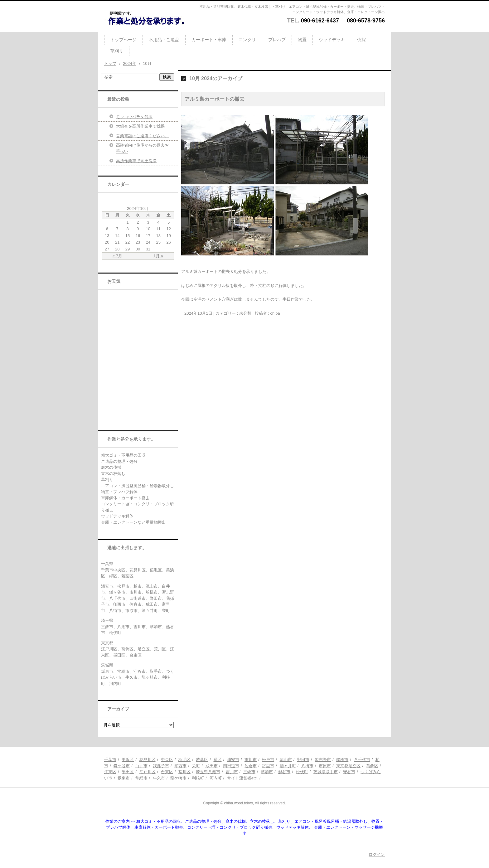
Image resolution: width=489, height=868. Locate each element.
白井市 (141, 766)
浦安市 (233, 760)
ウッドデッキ (332, 40)
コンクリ (247, 40)
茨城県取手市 (326, 772)
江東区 (110, 772)
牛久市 (159, 778)
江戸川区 (148, 772)
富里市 (268, 766)
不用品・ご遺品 (164, 40)
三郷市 (249, 772)
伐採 (361, 40)
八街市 (307, 766)
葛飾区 (372, 766)
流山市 (286, 760)
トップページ (123, 40)
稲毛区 (184, 760)
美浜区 (128, 760)
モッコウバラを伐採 (134, 117)
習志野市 (323, 760)
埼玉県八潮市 (208, 772)
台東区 (167, 772)
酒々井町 (288, 766)
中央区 (167, 760)
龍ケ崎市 (178, 778)
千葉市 (110, 760)
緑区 (218, 760)
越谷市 (284, 772)
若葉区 (202, 760)
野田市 (303, 760)
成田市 (212, 766)
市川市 (251, 760)
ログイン (377, 854)
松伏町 (302, 772)
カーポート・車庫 (209, 40)
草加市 (267, 772)
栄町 (196, 766)
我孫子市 (161, 766)
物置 (302, 40)
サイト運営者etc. (242, 778)
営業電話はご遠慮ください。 (142, 136)
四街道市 (231, 766)
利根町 (198, 778)
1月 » (158, 256)
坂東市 (124, 778)
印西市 (180, 766)
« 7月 (117, 256)
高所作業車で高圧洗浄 (136, 161)
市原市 (325, 766)
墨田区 (128, 772)
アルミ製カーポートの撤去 (215, 99)
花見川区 (148, 760)
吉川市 (232, 772)
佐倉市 (251, 766)
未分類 (245, 313)
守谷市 (349, 772)
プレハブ (277, 40)
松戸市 (268, 760)
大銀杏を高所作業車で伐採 (140, 126)
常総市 (141, 778)
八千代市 (362, 760)
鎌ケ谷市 (122, 766)
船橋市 (342, 760)
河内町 (216, 778)
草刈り (117, 51)
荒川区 (184, 772)
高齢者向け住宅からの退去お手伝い (142, 148)
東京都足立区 (348, 766)
